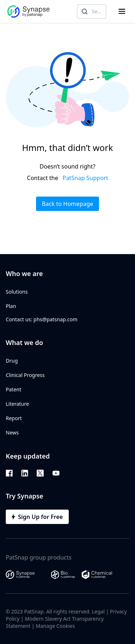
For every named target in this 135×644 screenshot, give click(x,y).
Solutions (17, 292)
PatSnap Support (85, 178)
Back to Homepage (67, 204)
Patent (13, 389)
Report (14, 418)
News (12, 433)
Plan (11, 306)
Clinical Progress (25, 375)
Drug (12, 361)
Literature (17, 404)
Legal (98, 611)
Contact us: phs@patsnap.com (42, 319)
